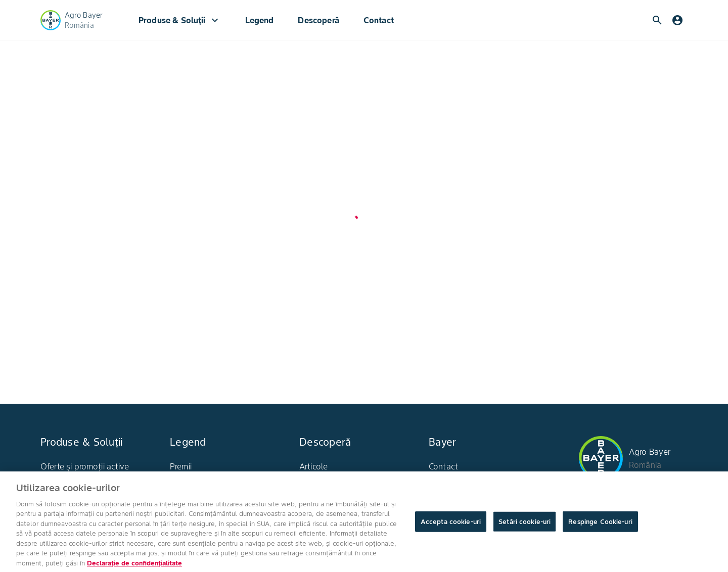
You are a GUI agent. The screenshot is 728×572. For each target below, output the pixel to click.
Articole (313, 466)
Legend (260, 20)
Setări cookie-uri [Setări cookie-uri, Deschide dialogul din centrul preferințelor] (525, 525)
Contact (379, 20)
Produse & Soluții (180, 20)
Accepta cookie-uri (451, 525)
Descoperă (318, 20)
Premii (181, 466)
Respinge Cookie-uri (600, 525)
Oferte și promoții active (85, 466)
